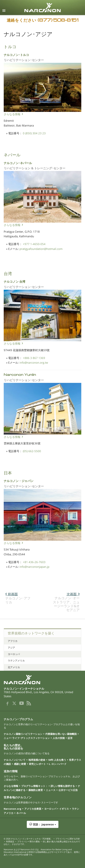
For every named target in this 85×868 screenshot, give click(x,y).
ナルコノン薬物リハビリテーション (23, 734)
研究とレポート (37, 764)
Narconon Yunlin (20, 374)
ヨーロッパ (14, 654)
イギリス (64, 809)
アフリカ (13, 641)
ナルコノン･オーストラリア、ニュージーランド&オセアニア (66, 602)
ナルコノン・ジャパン (19, 481)
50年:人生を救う (57, 760)
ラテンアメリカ (16, 661)
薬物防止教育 (36, 790)
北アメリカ (14, 667)
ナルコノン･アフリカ (18, 598)
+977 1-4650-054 (34, 244)
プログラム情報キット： (34, 786)
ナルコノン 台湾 (14, 281)
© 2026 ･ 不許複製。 (28, 839)
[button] (42, 826)
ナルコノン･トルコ (16, 55)
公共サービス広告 (68, 790)
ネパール (21, 813)
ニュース (51, 790)
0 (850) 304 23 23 (34, 133)
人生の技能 (59, 738)
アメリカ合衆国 (33, 809)
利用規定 (10, 841)
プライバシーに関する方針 (68, 839)
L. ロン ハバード (58, 764)
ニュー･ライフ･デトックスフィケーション (27, 738)
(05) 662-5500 (32, 451)
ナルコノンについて (15, 760)
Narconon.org (13, 809)
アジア (11, 648)
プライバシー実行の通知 (28, 841)
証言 (70, 738)
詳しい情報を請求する (63, 786)
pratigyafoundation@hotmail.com (41, 249)
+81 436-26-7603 (34, 562)
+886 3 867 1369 (34, 358)
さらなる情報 (12, 114)
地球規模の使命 (37, 760)
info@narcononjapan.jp (34, 567)
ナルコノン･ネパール (18, 163)
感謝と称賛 (20, 764)
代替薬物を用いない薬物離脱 (61, 734)
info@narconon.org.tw (34, 363)
